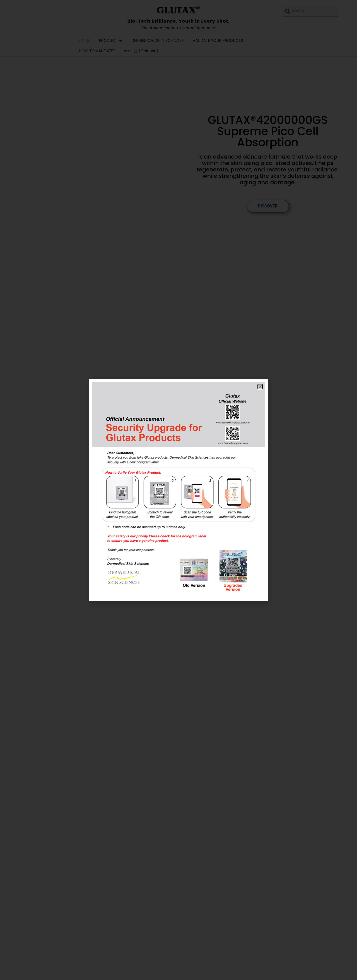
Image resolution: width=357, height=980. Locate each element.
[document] (178, 490)
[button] (260, 387)
